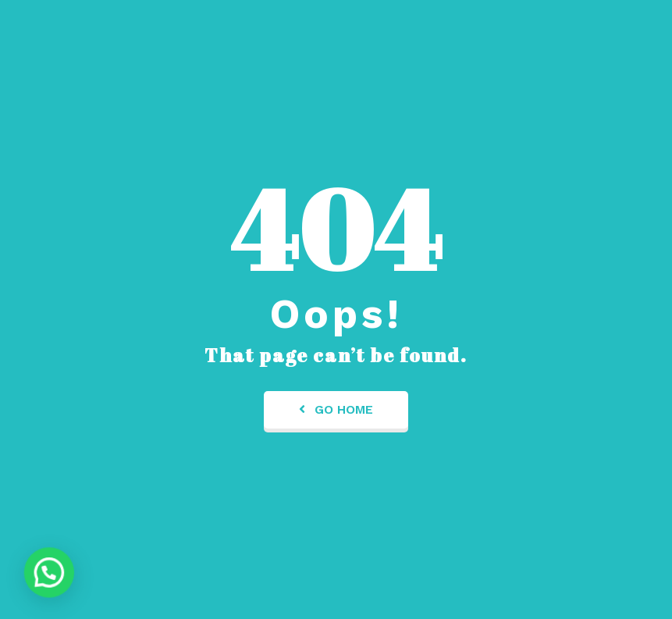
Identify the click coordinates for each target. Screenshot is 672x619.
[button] (42, 575)
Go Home (336, 409)
